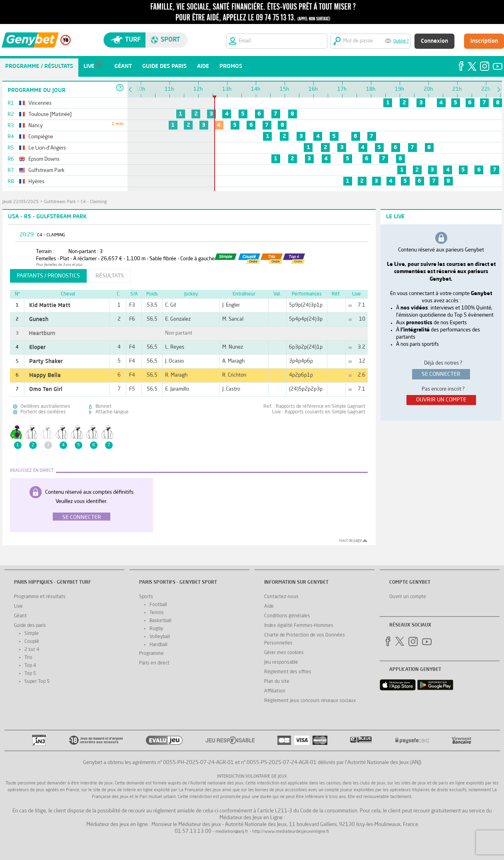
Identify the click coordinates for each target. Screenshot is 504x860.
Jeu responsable (281, 662)
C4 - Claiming (94, 202)
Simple (32, 634)
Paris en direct (154, 663)
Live (18, 607)
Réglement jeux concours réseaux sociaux (310, 701)
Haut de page (350, 541)
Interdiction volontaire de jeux (252, 777)
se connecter (441, 374)
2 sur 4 (32, 650)
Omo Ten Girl (46, 389)
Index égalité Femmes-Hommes (299, 626)
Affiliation (275, 691)
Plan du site (277, 682)
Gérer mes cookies (284, 653)
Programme (151, 654)
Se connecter (82, 517)
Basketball (160, 621)
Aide (269, 607)
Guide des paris (30, 626)
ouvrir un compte (441, 400)
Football (158, 605)
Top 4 (30, 666)
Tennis (157, 613)
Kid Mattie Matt (50, 305)
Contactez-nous (281, 597)
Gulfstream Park (60, 202)
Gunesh (39, 319)
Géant (20, 616)
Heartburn (42, 333)
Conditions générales (287, 616)
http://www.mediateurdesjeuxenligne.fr (291, 832)
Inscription (484, 41)
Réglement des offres (288, 672)
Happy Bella (45, 375)
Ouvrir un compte (408, 597)
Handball (158, 645)
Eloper (37, 347)
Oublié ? (401, 41)
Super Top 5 (37, 682)
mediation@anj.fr (232, 832)
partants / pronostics (48, 276)
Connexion (434, 41)
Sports (146, 597)
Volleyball (160, 637)
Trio (28, 658)
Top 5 (30, 674)
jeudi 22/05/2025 (21, 202)
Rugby (156, 629)
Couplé (32, 642)
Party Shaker (46, 361)
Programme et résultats (40, 597)
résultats (110, 276)
